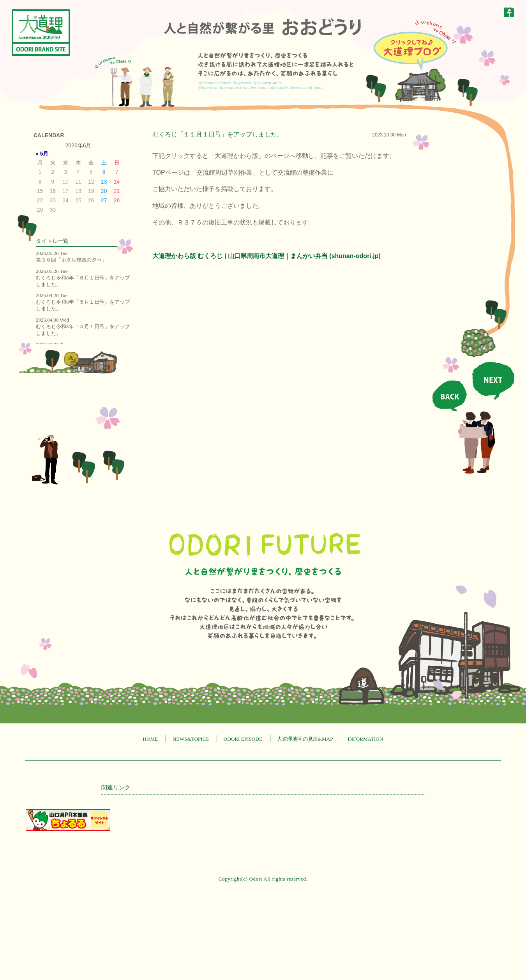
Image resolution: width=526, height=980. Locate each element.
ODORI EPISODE (243, 739)
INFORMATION (365, 739)
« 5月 (42, 154)
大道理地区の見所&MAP (305, 739)
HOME (151, 739)
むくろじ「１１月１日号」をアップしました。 (218, 134)
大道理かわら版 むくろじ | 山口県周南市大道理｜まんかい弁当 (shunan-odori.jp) (267, 256)
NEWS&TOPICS (191, 739)
